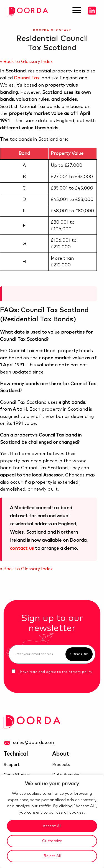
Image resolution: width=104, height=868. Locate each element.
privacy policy (80, 672)
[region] (52, 821)
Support (12, 765)
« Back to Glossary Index (26, 62)
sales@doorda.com (34, 743)
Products (61, 765)
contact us (22, 548)
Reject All (52, 856)
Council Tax (26, 78)
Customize (52, 841)
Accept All (52, 826)
